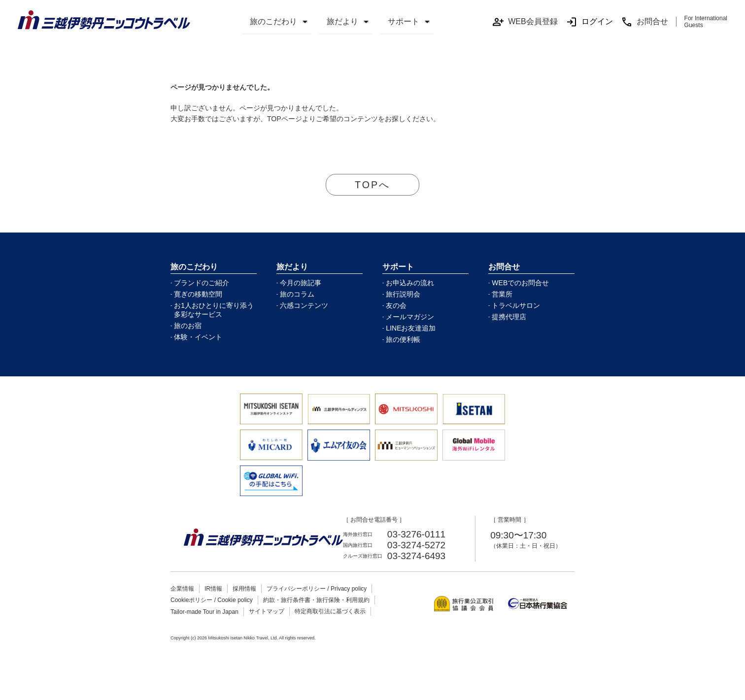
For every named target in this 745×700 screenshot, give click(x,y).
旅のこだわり (273, 21)
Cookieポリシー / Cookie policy (212, 600)
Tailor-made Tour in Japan (204, 612)
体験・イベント (198, 337)
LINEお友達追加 (411, 329)
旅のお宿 (188, 326)
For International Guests (706, 22)
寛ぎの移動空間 (198, 295)
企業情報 (182, 589)
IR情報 (213, 589)
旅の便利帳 (403, 340)
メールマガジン (410, 317)
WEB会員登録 (525, 22)
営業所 (502, 295)
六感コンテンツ (304, 306)
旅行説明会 (403, 295)
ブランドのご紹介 (202, 283)
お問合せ (644, 22)
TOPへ (373, 185)
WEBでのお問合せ (520, 283)
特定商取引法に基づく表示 (330, 612)
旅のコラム (297, 295)
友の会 (396, 306)
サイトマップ (267, 612)
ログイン (589, 22)
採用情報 (244, 589)
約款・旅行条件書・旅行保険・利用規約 (316, 600)
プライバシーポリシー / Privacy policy (317, 589)
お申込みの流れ (410, 283)
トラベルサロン (516, 306)
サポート (404, 21)
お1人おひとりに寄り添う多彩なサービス (214, 310)
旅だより (342, 21)
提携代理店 (509, 317)
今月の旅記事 (301, 283)
